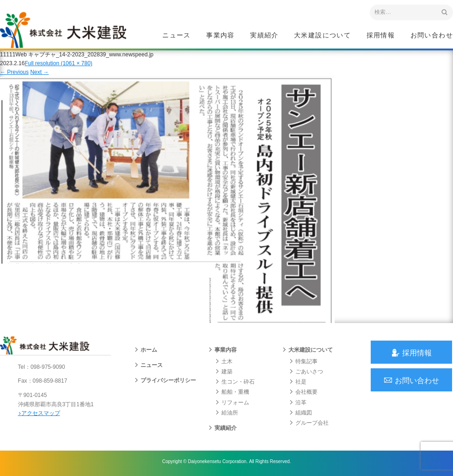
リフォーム (232, 404)
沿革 (298, 404)
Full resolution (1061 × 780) (58, 64)
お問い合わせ (432, 35)
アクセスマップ (40, 415)
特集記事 (303, 363)
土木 (224, 363)
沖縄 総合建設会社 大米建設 (64, 31)
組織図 (300, 414)
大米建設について (322, 35)
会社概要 (303, 394)
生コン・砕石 (235, 384)
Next (39, 73)
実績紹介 (264, 35)
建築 (224, 373)
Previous (14, 73)
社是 (298, 384)
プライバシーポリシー (165, 382)
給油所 (226, 414)
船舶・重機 (232, 394)
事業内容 (220, 35)
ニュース (177, 35)
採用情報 (381, 35)
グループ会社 (309, 425)
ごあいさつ (306, 373)
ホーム (146, 351)
